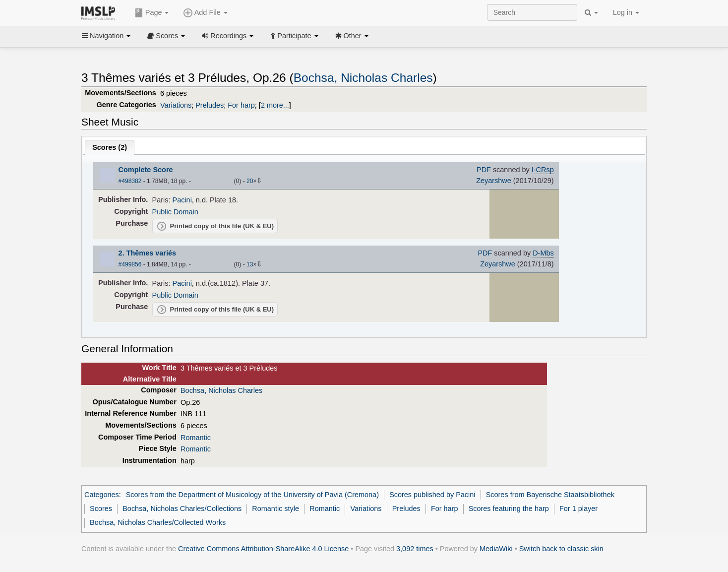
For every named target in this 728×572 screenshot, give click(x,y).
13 (250, 264)
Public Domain (175, 212)
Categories (102, 495)
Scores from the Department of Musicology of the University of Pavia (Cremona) (252, 495)
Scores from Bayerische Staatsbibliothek (550, 495)
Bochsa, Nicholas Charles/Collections (182, 508)
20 (250, 181)
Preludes (210, 105)
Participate (294, 36)
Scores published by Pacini (432, 495)
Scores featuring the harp (509, 508)
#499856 (130, 264)
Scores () (110, 147)
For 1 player (578, 508)
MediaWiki (496, 549)
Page (152, 13)
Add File (205, 13)
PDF (484, 170)
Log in (626, 12)
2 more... (275, 105)
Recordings (228, 36)
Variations (176, 105)
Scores (166, 36)
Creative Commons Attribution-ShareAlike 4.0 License (263, 549)
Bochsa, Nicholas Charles (363, 78)
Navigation (106, 36)
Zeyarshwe (494, 181)
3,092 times (415, 549)
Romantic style (275, 508)
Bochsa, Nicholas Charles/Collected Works (158, 522)
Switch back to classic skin (561, 549)
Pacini (182, 200)
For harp (241, 105)
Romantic (196, 438)
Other (352, 36)
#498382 (130, 181)
